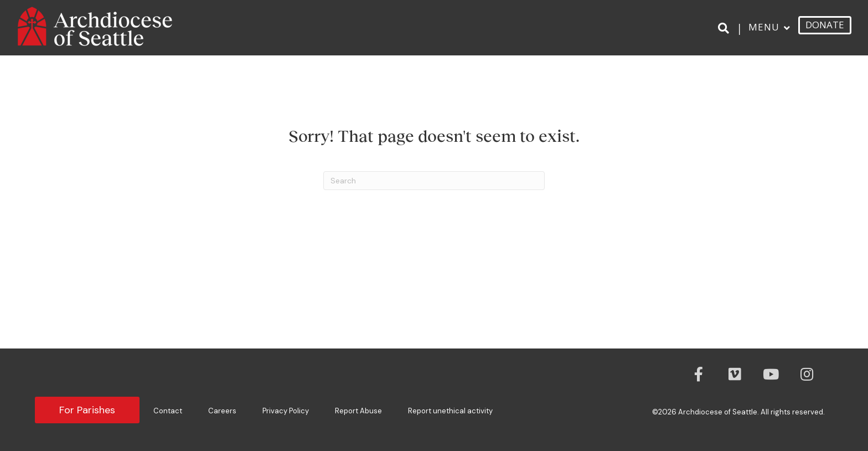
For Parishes (87, 410)
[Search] (725, 28)
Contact (168, 411)
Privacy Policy (286, 411)
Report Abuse (358, 411)
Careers (222, 411)
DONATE (825, 25)
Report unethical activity (450, 411)
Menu (764, 27)
